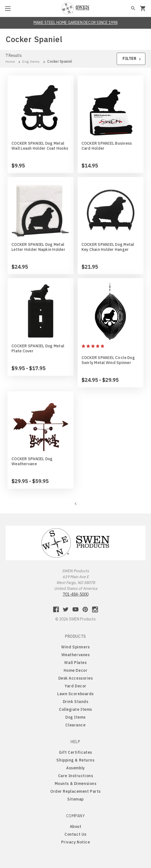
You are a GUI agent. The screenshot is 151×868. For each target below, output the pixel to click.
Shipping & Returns (75, 760)
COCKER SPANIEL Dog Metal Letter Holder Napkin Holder (38, 247)
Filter (132, 59)
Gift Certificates (75, 752)
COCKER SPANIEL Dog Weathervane (32, 461)
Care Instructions (76, 776)
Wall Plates (75, 663)
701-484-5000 (76, 594)
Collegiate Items (75, 709)
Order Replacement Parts (75, 791)
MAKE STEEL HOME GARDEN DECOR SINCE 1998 (75, 23)
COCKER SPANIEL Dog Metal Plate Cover (38, 348)
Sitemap (75, 799)
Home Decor (76, 670)
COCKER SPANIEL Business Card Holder (107, 146)
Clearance (75, 725)
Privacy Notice (76, 842)
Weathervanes (76, 655)
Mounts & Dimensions (76, 784)
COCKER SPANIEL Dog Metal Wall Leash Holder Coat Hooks (40, 146)
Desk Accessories (76, 678)
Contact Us (75, 834)
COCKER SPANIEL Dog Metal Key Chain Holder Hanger (108, 247)
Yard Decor (75, 686)
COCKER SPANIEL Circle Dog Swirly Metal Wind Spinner (108, 360)
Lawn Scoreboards (75, 694)
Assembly (75, 768)
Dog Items (75, 717)
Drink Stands (76, 702)
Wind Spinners (75, 647)
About (76, 826)
